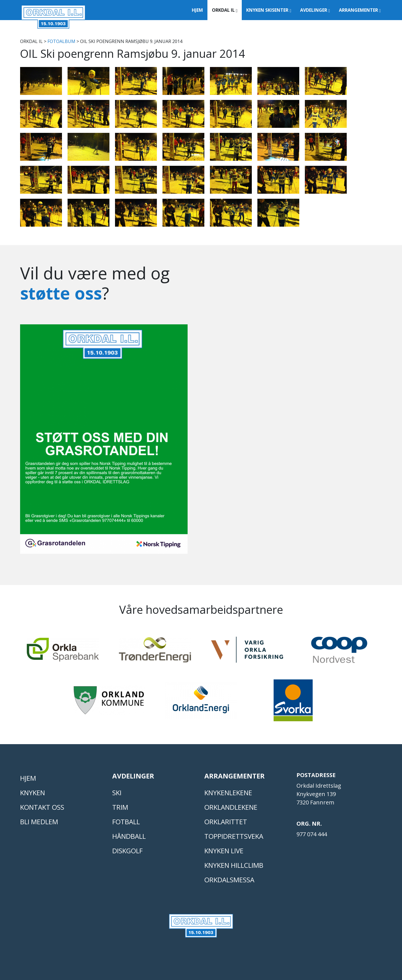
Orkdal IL (225, 10)
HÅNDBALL (129, 836)
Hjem (197, 10)
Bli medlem (39, 822)
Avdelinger (315, 10)
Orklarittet (226, 822)
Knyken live (224, 851)
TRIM (120, 807)
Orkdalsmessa (229, 880)
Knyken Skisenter (269, 10)
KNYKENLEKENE (228, 793)
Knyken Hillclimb (234, 865)
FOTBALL (126, 822)
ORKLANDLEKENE (231, 807)
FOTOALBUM (61, 41)
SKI (117, 793)
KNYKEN (33, 793)
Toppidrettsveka (234, 836)
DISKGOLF (127, 851)
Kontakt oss (42, 807)
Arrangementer (360, 10)
